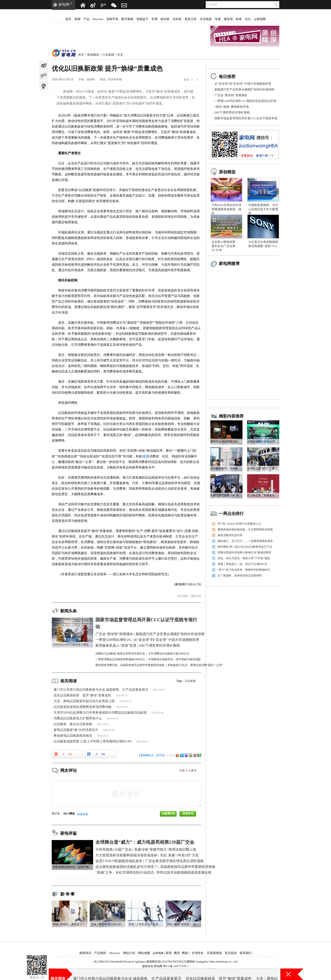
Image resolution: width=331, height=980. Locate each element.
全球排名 (198, 953)
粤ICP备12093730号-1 (176, 966)
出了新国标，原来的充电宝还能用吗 (240, 576)
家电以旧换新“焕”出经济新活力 (76, 730)
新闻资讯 (85, 953)
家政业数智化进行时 (230, 535)
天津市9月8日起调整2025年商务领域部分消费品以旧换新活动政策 (100, 713)
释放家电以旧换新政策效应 (73, 736)
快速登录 (83, 814)
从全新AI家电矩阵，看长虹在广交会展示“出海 (225, 246)
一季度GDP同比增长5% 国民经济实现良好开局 (245, 101)
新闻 (77, 19)
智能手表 (112, 19)
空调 (154, 19)
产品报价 (100, 953)
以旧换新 (190, 681)
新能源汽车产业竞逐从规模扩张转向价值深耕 (244, 89)
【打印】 (160, 755)
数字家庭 (127, 19)
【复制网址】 (146, 755)
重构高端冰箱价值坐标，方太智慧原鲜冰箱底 (245, 529)
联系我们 (246, 953)
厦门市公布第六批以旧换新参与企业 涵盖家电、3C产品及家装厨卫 (101, 690)
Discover (98, 19)
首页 (68, 19)
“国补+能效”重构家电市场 (232, 107)
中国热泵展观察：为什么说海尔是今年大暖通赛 (263, 209)
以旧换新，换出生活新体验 (73, 724)
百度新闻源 (214, 953)
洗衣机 (177, 19)
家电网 (64, 4)
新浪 (169, 953)
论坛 (248, 19)
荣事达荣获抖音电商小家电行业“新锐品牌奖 (244, 553)
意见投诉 (231, 953)
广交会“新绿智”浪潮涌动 (231, 95)
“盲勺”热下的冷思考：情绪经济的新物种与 (244, 570)
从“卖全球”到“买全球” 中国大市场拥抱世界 (243, 84)
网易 (185, 953)
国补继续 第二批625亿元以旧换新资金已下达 (245, 547)
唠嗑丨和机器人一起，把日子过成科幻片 (243, 564)
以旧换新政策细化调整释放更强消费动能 (83, 707)
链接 (146, 456)
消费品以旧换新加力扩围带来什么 (78, 718)
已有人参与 (188, 771)
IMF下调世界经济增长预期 (232, 112)
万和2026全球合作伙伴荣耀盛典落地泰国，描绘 (226, 209)
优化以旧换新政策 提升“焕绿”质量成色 (82, 695)
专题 (218, 19)
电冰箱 (165, 19)
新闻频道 (93, 55)
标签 (239, 19)
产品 (86, 19)
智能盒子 (143, 19)
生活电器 (206, 19)
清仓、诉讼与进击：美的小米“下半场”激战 (244, 558)
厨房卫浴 (191, 19)
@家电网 (260, 19)
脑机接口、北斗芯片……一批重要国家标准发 (245, 541)
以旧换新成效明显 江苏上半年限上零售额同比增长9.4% (93, 741)
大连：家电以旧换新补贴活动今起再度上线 (84, 701)
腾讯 (177, 953)
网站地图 (144, 953)
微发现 (228, 19)
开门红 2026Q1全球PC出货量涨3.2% (239, 524)
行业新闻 (108, 55)
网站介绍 (129, 953)
